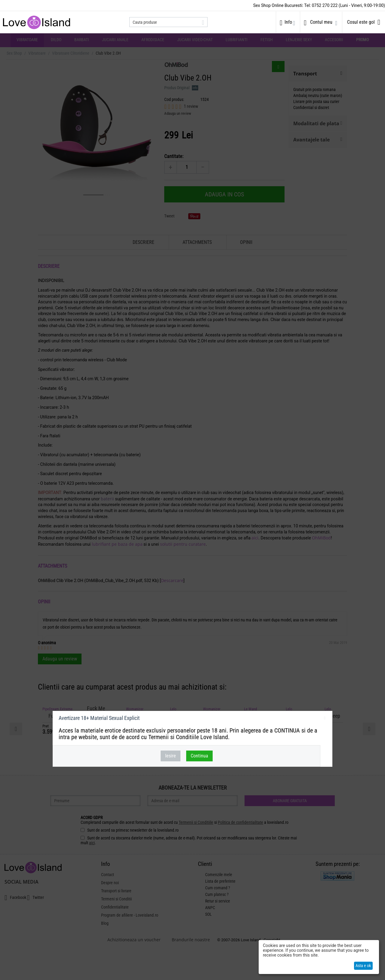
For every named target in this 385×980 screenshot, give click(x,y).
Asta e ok (363, 966)
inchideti (325, 719)
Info (288, 22)
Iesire (171, 756)
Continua (199, 756)
